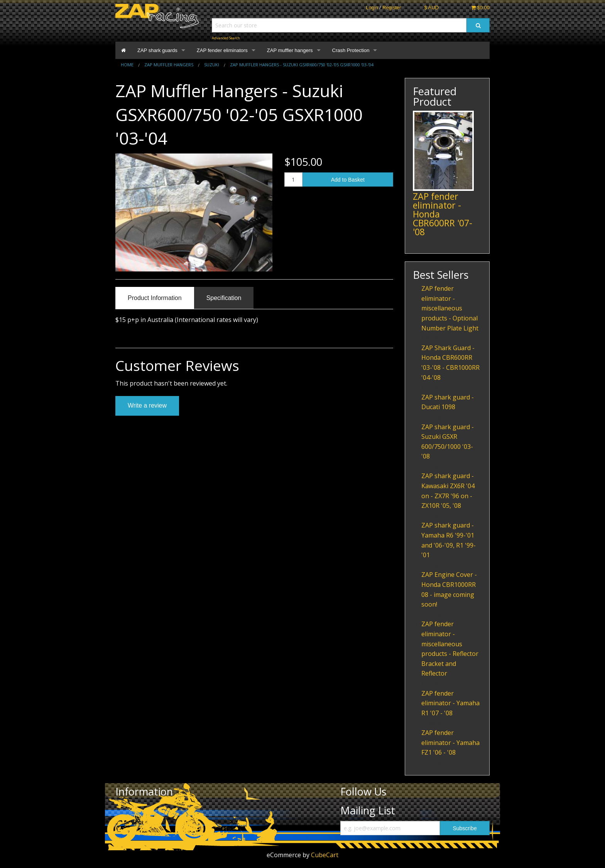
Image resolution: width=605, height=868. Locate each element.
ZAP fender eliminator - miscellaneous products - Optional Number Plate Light (450, 308)
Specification (224, 298)
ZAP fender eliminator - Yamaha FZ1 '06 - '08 (450, 742)
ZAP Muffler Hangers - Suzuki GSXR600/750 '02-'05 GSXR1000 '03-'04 (302, 65)
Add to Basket (348, 180)
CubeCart (325, 855)
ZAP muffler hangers (290, 50)
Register (392, 8)
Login (372, 8)
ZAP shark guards (157, 50)
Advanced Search (226, 38)
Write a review (147, 405)
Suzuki (212, 65)
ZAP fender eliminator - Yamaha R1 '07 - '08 (450, 703)
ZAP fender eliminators (222, 50)
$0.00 (480, 8)
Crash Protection (351, 50)
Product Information (155, 298)
